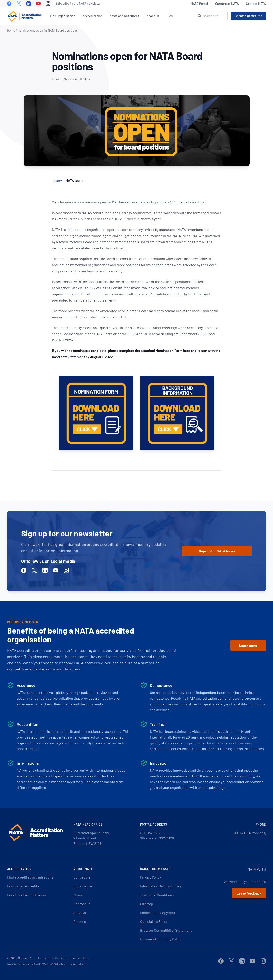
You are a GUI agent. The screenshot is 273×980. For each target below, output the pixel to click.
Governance (83, 886)
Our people (82, 877)
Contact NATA (256, 4)
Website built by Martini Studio (24, 964)
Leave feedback (249, 893)
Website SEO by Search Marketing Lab (63, 964)
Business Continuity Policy (161, 939)
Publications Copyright (158, 913)
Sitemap (147, 904)
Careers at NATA (227, 4)
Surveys (80, 913)
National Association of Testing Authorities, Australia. (54, 958)
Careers (80, 921)
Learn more (248, 645)
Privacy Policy (151, 877)
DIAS (170, 16)
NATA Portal (199, 4)
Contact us (82, 904)
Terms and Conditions (157, 895)
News (78, 895)
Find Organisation (63, 16)
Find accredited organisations (30, 877)
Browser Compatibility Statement (166, 930)
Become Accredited (249, 16)
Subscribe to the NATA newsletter (79, 3)
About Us (153, 16)
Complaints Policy (154, 921)
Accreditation (92, 16)
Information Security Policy (161, 886)
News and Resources (124, 16)
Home (11, 30)
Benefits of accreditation (26, 895)
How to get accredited (24, 886)
